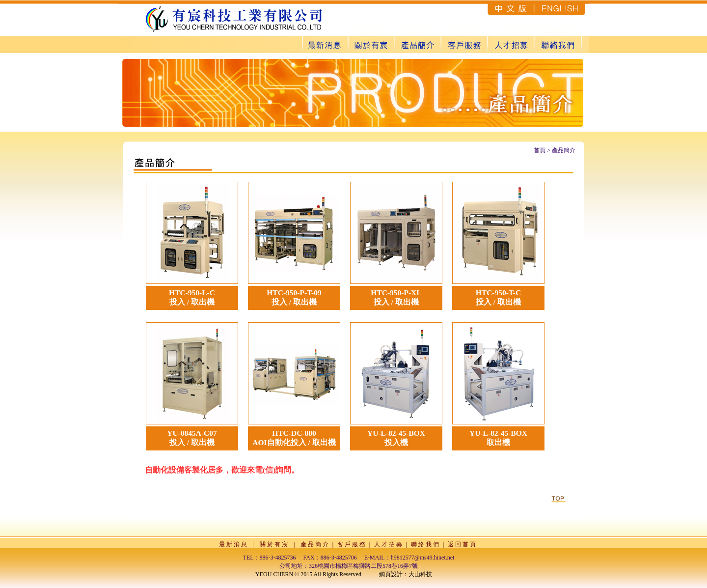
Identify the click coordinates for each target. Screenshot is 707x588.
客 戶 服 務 (351, 544)
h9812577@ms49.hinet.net (423, 558)
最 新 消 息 (233, 544)
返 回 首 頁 (462, 544)
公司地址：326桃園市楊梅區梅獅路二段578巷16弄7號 (349, 566)
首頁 (540, 150)
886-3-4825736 (278, 558)
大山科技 (420, 574)
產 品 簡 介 (314, 544)
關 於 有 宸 (274, 544)
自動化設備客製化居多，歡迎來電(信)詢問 (218, 470)
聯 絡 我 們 (425, 544)
